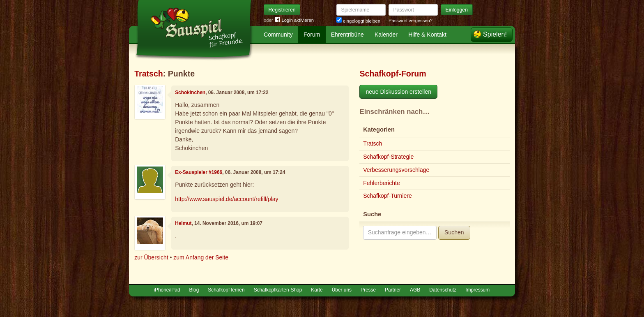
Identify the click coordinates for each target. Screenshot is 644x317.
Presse (368, 290)
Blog (194, 290)
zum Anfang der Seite (201, 257)
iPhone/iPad (167, 290)
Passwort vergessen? (411, 21)
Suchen (454, 232)
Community (278, 35)
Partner (393, 290)
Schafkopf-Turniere (388, 196)
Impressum (477, 290)
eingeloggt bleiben (358, 21)
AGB (415, 290)
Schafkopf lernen (226, 290)
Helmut (183, 223)
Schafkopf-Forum (393, 74)
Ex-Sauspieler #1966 (199, 172)
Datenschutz (443, 290)
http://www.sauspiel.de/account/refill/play (227, 199)
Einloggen (457, 10)
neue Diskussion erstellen (398, 92)
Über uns (342, 290)
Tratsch (149, 74)
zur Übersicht (151, 257)
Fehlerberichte (382, 183)
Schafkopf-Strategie (388, 157)
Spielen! (495, 34)
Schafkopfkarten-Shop (278, 290)
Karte (317, 290)
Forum (312, 35)
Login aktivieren (294, 20)
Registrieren (282, 10)
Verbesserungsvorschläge (396, 170)
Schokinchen (190, 93)
